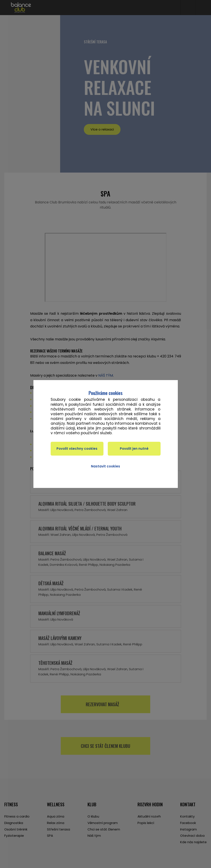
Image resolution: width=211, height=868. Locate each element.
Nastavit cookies (105, 466)
